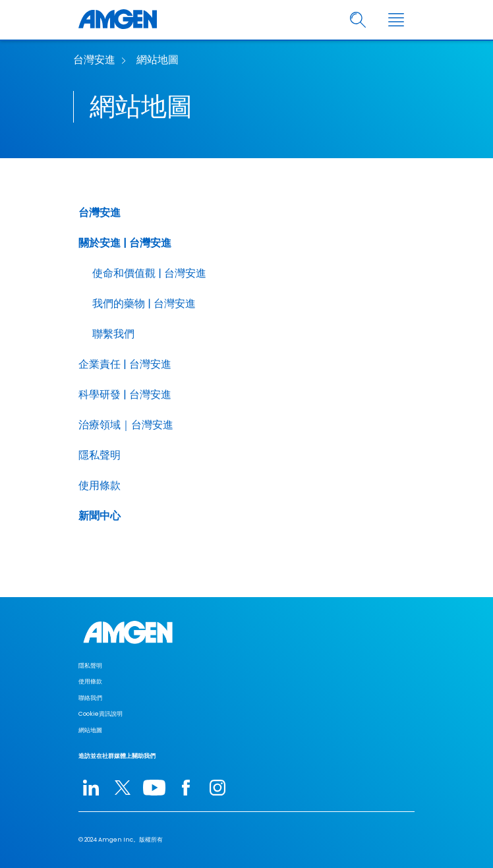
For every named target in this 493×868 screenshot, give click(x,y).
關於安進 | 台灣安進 (125, 243)
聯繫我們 (113, 334)
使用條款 (100, 485)
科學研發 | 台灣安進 (125, 394)
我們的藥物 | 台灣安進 (144, 304)
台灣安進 (94, 60)
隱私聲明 (100, 455)
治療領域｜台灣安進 (126, 425)
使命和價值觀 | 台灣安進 (149, 273)
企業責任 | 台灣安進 (125, 364)
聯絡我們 (90, 698)
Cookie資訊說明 (101, 714)
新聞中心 (100, 516)
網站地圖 (158, 60)
